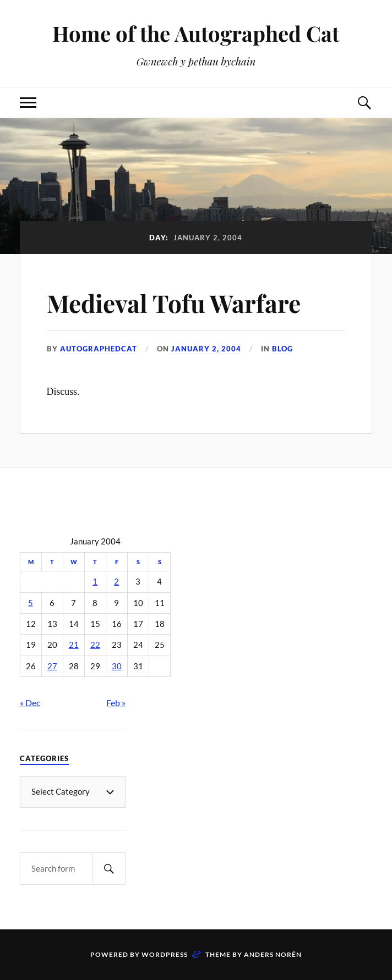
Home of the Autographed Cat (196, 33)
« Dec (30, 703)
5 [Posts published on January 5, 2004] (31, 603)
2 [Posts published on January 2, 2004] (116, 582)
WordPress (165, 954)
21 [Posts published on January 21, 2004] (74, 645)
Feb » (116, 703)
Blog (282, 349)
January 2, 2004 (206, 349)
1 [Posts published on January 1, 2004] (95, 582)
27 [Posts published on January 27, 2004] (52, 666)
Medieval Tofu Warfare (174, 303)
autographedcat (99, 349)
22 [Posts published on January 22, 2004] (95, 645)
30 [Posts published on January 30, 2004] (117, 666)
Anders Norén (273, 954)
